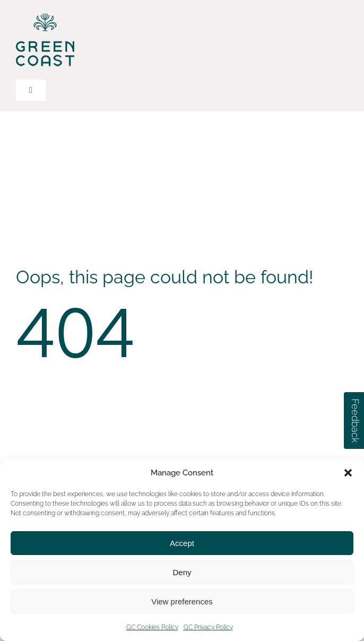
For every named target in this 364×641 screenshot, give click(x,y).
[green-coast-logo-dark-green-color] (45, 15)
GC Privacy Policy (208, 627)
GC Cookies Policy (152, 627)
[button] (348, 473)
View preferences (182, 601)
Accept (182, 543)
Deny (182, 572)
